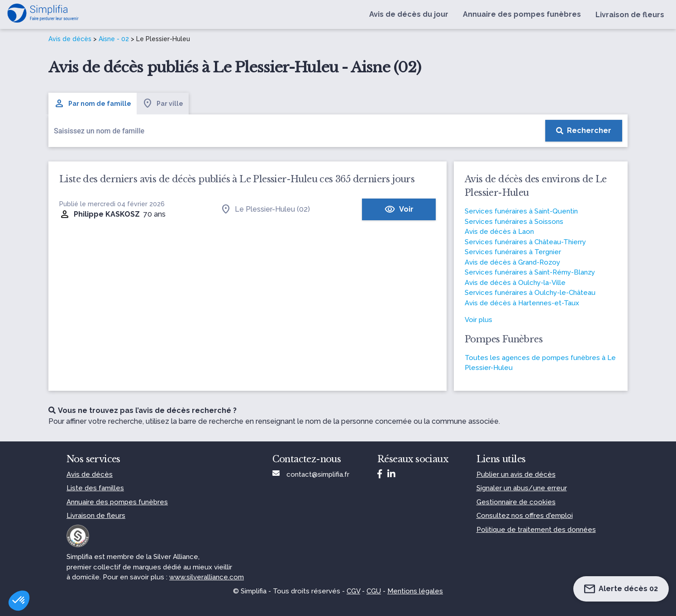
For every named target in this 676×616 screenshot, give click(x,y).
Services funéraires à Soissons (514, 222)
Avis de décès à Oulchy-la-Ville (515, 283)
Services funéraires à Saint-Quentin (521, 211)
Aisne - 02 (114, 39)
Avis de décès (70, 39)
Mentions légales (415, 591)
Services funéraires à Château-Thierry (525, 242)
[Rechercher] (584, 131)
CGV (353, 591)
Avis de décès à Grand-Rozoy (512, 262)
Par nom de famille (93, 104)
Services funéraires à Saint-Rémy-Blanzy (530, 272)
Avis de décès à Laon (499, 232)
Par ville (163, 104)
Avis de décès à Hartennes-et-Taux (522, 303)
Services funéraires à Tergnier (513, 252)
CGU (374, 591)
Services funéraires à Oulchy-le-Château (530, 293)
